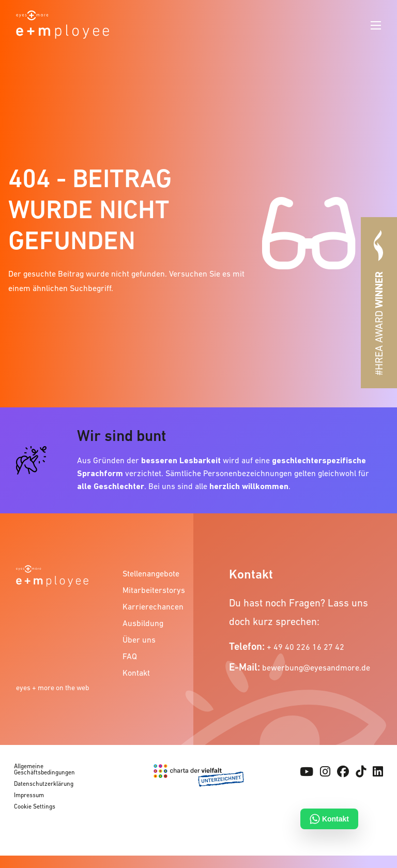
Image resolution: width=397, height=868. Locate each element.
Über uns (139, 639)
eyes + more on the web (53, 688)
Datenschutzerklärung (44, 784)
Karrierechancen (153, 606)
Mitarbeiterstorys (153, 590)
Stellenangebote (151, 573)
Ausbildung (143, 623)
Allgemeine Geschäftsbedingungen (44, 769)
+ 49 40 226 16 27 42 (306, 647)
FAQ (130, 656)
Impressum (29, 795)
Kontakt (136, 673)
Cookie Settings (35, 806)
